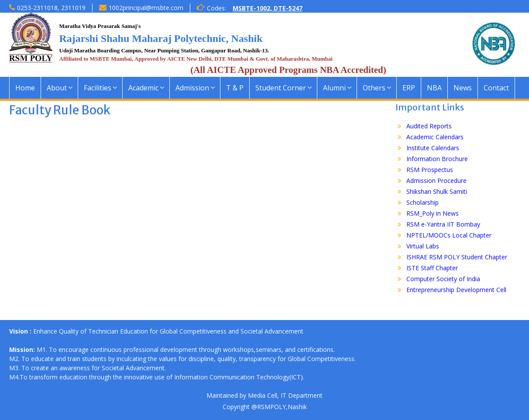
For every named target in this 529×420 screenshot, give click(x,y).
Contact (496, 88)
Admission (192, 88)
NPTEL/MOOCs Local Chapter (449, 235)
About (57, 88)
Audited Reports (429, 126)
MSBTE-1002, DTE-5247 (268, 8)
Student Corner (281, 88)
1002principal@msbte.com (146, 8)
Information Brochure (437, 159)
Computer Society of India (443, 279)
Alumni (334, 88)
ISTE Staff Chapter (432, 268)
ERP (409, 88)
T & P (235, 88)
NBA (434, 88)
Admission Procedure (436, 181)
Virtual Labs (423, 246)
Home (25, 88)
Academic (143, 88)
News (463, 88)
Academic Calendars (435, 137)
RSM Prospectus (430, 170)
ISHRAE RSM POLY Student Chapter (457, 257)
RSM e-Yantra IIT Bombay (443, 224)
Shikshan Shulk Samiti (437, 191)
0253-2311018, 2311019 (51, 8)
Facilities (98, 88)
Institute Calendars (433, 148)
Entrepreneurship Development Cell (456, 290)
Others (374, 88)
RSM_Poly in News (433, 213)
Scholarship (423, 202)
